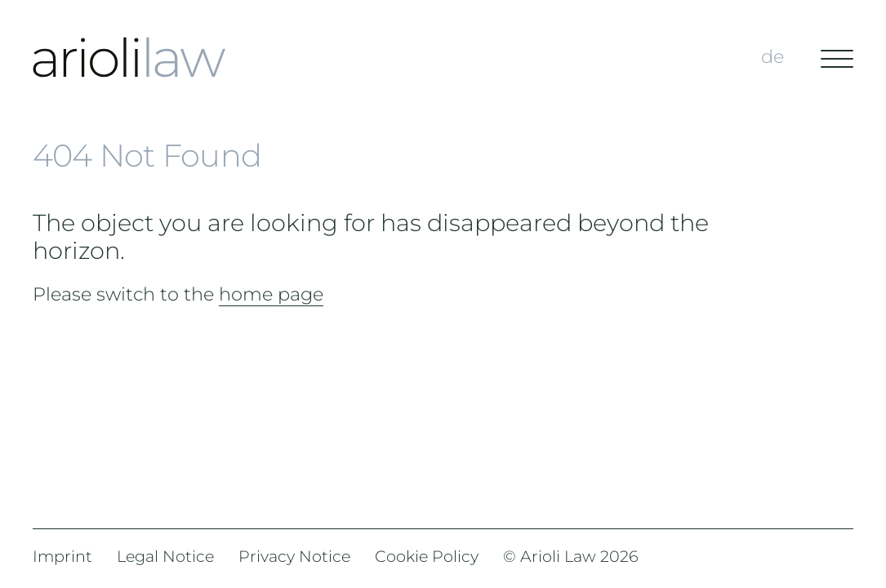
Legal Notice (165, 556)
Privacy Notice (294, 556)
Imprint (62, 556)
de (772, 56)
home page (271, 294)
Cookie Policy (427, 556)
